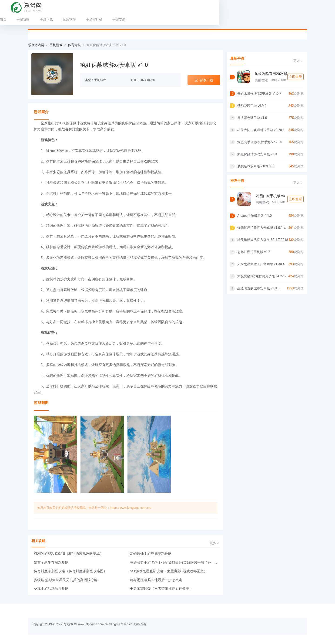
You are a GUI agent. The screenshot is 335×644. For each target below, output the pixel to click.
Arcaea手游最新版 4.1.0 (255, 216)
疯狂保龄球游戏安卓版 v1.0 (257, 154)
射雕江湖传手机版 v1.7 (254, 252)
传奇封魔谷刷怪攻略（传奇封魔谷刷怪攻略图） (70, 571)
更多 (215, 543)
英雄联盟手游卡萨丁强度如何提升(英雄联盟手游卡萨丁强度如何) (175, 563)
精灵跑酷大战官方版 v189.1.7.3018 (263, 240)
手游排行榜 (122, 19)
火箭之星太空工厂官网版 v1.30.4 (261, 264)
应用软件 (97, 19)
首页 (31, 19)
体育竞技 (74, 45)
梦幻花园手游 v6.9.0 (252, 106)
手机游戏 (56, 45)
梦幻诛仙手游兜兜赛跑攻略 (151, 554)
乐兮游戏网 (36, 45)
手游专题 (147, 19)
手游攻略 (51, 19)
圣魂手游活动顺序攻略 (51, 589)
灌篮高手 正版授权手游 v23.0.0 (260, 142)
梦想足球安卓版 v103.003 (256, 166)
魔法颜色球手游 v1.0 (252, 118)
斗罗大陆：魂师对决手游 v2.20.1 (261, 130)
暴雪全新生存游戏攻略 (51, 563)
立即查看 (295, 77)
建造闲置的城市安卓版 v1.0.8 (258, 288)
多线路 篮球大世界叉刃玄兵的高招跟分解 (66, 580)
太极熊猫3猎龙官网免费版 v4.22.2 (262, 276)
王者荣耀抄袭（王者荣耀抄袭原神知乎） (161, 589)
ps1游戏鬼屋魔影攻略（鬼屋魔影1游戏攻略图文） (169, 571)
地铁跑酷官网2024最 (271, 74)
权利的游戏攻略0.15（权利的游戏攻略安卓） (69, 554)
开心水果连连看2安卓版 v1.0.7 (259, 94)
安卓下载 (204, 80)
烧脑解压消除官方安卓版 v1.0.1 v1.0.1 (263, 228)
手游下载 (74, 19)
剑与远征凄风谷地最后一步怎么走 (156, 580)
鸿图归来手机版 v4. (271, 196)
